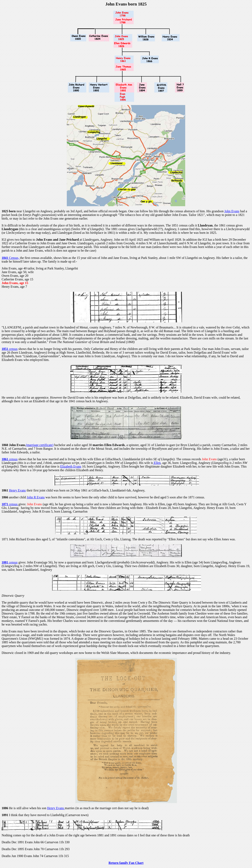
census (13, 349)
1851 (5, 349)
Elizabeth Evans (71, 466)
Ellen (157, 463)
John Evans (232, 211)
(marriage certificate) (40, 445)
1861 (5, 459)
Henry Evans (17, 490)
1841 (5, 258)
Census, (14, 258)
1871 (5, 504)
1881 (5, 562)
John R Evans (36, 497)
